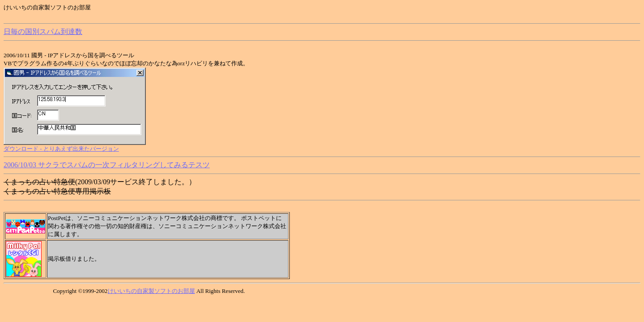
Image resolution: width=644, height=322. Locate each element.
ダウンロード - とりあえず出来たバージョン (61, 149)
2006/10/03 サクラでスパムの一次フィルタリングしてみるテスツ (107, 165)
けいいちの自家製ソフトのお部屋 (151, 291)
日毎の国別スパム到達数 (43, 32)
